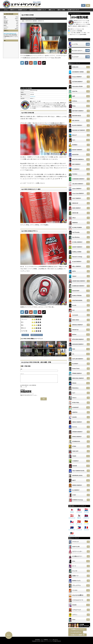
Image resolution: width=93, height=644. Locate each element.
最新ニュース (52, 10)
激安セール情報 (61, 10)
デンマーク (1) (79, 523)
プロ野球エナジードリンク (77, 629)
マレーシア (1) (72, 535)
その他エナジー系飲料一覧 (77, 635)
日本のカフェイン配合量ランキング (38, 10)
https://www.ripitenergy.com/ (10, 33)
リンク (50, 640)
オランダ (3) (86, 511)
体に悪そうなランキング (73, 10)
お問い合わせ (55, 640)
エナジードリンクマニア (48, 641)
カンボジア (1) (86, 517)
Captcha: (23, 391)
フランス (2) (86, 529)
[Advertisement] (44, 76)
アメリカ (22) (79, 511)
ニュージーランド (72, 529)
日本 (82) (72, 511)
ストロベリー (33, 96)
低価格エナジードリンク (37, 335)
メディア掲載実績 (44, 640)
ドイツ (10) (86, 523)
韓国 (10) (79, 517)
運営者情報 (37, 640)
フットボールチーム (76, 632)
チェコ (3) (72, 523)
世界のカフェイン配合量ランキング (18, 10)
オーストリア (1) (72, 517)
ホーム (6, 10)
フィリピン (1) (79, 529)
